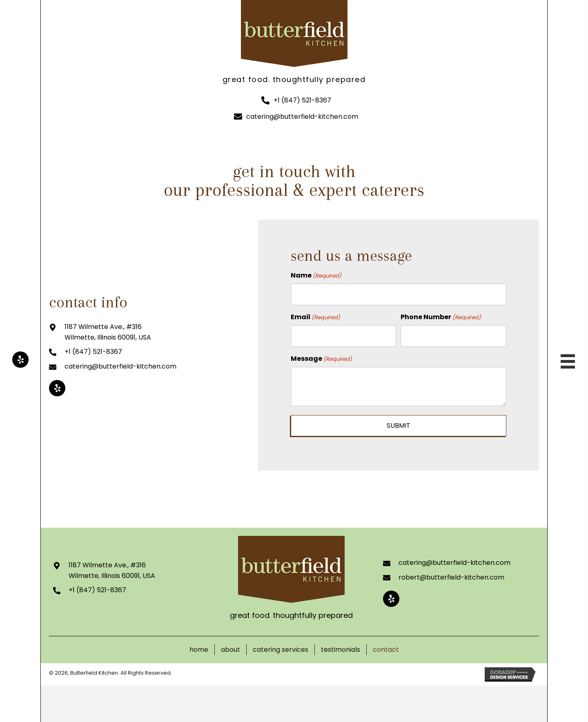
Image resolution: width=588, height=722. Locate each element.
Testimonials (341, 647)
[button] (20, 360)
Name (316, 275)
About (231, 647)
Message (321, 355)
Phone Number (441, 315)
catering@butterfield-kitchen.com (302, 117)
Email (315, 315)
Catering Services (281, 647)
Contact (386, 647)
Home (199, 647)
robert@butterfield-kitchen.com (451, 574)
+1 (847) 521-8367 (302, 100)
